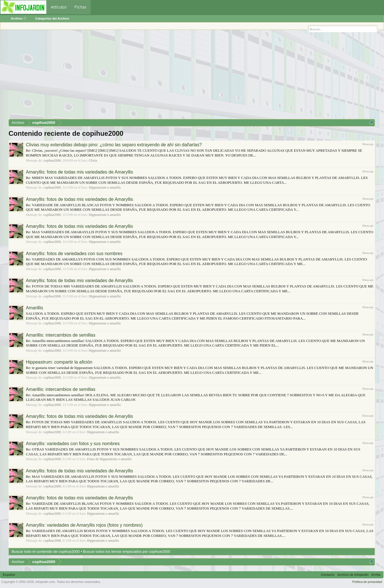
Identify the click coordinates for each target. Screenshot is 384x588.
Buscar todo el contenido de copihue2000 (46, 551)
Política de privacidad (367, 582)
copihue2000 (52, 160)
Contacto (328, 575)
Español (9, 575)
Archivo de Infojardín (353, 575)
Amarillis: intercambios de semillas (61, 335)
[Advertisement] (179, 76)
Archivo (19, 18)
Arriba (376, 575)
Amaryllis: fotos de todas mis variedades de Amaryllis (79, 172)
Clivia (93, 160)
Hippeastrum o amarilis (105, 187)
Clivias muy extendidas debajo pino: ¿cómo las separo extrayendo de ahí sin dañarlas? (114, 145)
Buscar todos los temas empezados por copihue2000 (126, 551)
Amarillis (34, 308)
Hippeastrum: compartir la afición (59, 362)
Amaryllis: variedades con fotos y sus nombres (73, 444)
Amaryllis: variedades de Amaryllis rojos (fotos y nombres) (84, 525)
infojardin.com (45, 582)
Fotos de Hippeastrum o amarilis (109, 459)
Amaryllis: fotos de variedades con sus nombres (74, 254)
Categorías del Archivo (52, 18)
